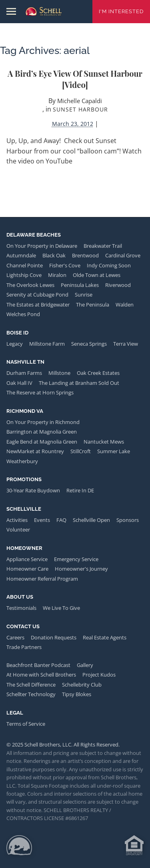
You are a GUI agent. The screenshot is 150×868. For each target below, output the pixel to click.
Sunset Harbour (80, 109)
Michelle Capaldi (80, 101)
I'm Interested (121, 11)
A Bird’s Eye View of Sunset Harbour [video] (75, 79)
